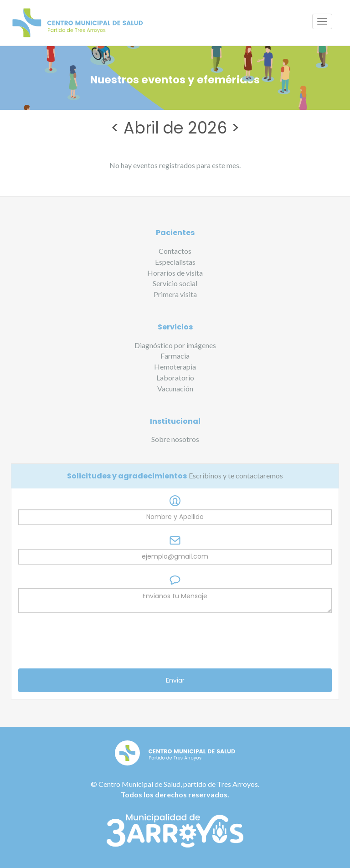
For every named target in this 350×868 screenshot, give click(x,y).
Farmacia (175, 356)
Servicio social (175, 283)
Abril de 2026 (175, 128)
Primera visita (175, 294)
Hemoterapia (175, 367)
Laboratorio (175, 378)
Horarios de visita (175, 273)
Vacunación (175, 388)
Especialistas (175, 262)
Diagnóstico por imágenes (175, 345)
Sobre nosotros (175, 439)
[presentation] (87, 641)
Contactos (175, 251)
